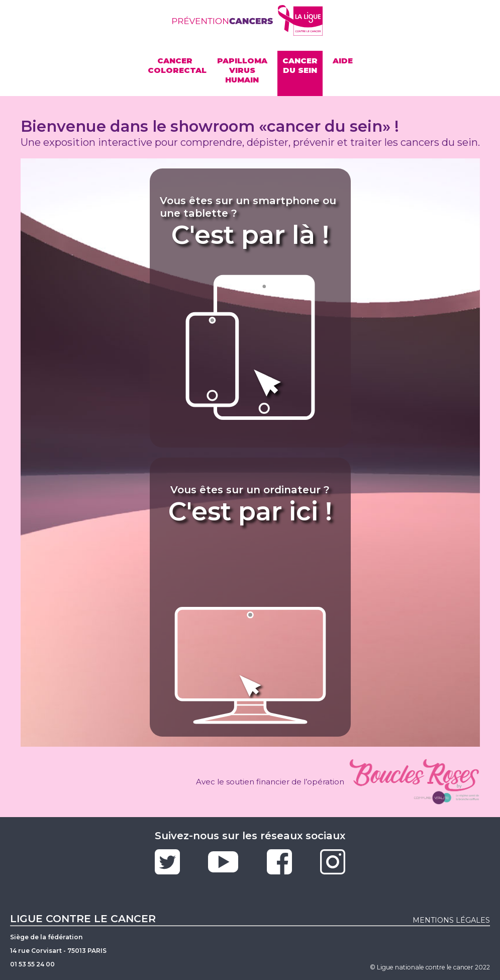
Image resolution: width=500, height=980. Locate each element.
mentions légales (451, 920)
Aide (343, 61)
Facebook (279, 862)
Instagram (333, 862)
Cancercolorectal (177, 65)
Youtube (223, 862)
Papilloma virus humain (242, 70)
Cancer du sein (300, 65)
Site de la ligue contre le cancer (301, 20)
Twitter (167, 862)
